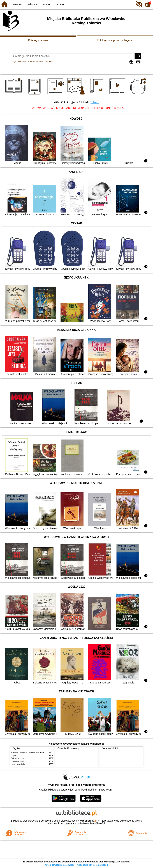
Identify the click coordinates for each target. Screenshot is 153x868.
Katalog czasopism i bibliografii (115, 40)
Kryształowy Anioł (18, 764)
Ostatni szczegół (18, 761)
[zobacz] (95, 102)
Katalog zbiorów (38, 40)
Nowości (17, 4)
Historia (33, 4)
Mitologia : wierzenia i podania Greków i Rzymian (31, 752)
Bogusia (14, 755)
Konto (60, 4)
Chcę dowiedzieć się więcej (60, 865)
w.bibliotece (88, 821)
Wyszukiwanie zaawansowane (27, 62)
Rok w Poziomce (18, 758)
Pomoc (47, 4)
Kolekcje (49, 62)
